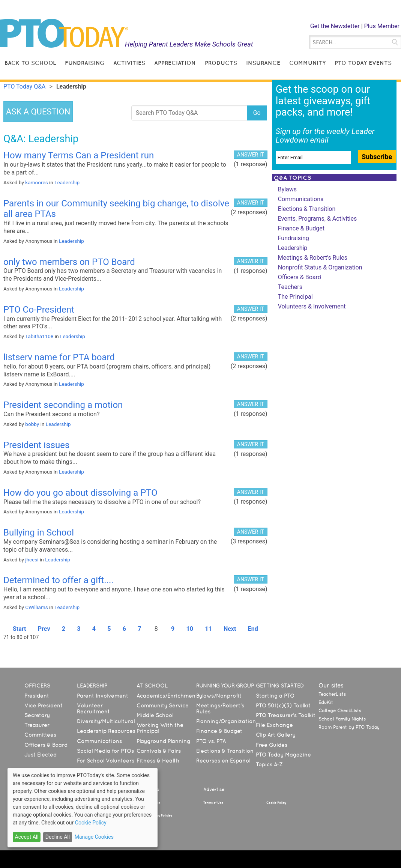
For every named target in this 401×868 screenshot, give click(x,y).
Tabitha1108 (39, 336)
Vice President (44, 706)
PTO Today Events (363, 63)
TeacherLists (332, 694)
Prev (44, 629)
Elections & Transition (307, 209)
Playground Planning (163, 741)
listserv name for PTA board (59, 357)
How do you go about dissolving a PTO (80, 493)
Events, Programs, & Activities (318, 219)
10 (190, 629)
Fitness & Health (158, 761)
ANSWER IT (251, 155)
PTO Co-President (39, 310)
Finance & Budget (301, 228)
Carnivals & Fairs (159, 751)
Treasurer (37, 725)
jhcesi (32, 560)
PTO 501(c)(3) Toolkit (283, 706)
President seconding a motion (63, 405)
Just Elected (41, 755)
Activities (129, 63)
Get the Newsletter (335, 26)
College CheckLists (340, 711)
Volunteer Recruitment (93, 709)
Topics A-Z (269, 764)
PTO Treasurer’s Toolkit (286, 715)
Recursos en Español (223, 761)
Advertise (214, 790)
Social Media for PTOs (105, 751)
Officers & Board (300, 277)
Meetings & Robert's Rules (313, 258)
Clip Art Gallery (276, 735)
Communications (301, 199)
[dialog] (83, 808)
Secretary (37, 715)
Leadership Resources (106, 731)
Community (307, 63)
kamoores (36, 182)
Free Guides (272, 745)
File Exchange (274, 725)
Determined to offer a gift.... (59, 580)
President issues (36, 445)
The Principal (295, 297)
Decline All (58, 837)
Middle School (155, 715)
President (37, 696)
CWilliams (36, 607)
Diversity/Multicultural (106, 721)
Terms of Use (213, 803)
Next (230, 629)
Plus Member (382, 26)
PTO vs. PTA (211, 741)
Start (20, 629)
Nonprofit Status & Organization (320, 267)
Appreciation (175, 63)
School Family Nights (342, 719)
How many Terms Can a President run (79, 155)
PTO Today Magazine (283, 755)
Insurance (263, 63)
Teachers (290, 287)
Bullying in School (39, 533)
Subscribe (377, 157)
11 (208, 629)
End (253, 629)
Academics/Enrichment (167, 696)
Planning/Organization (226, 721)
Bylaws (287, 189)
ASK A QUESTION (38, 112)
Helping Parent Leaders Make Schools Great (189, 44)
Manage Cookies (94, 837)
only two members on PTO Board (69, 262)
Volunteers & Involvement (312, 306)
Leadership (67, 182)
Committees (40, 735)
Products (221, 63)
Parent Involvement (103, 696)
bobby (32, 424)
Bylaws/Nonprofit (219, 696)
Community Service (163, 706)
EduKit (326, 703)
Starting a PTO (275, 696)
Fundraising (85, 63)
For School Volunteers (106, 761)
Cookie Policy (276, 803)
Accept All (27, 837)
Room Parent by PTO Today (349, 727)
